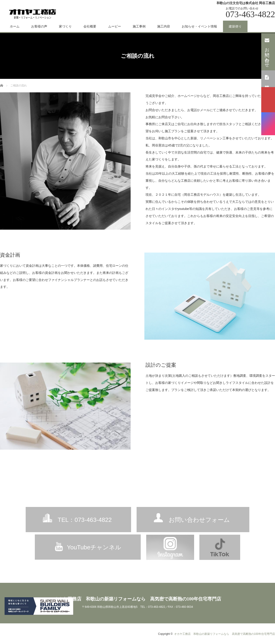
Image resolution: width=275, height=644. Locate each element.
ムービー (115, 26)
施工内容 (164, 26)
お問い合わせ (267, 51)
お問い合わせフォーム (199, 520)
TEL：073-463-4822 (85, 520)
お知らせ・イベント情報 (199, 26)
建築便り (235, 26)
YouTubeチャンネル (94, 547)
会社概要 (90, 26)
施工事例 (139, 26)
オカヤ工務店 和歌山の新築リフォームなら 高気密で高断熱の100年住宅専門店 (137, 599)
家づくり (65, 26)
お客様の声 (39, 26)
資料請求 (267, 78)
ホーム (15, 26)
